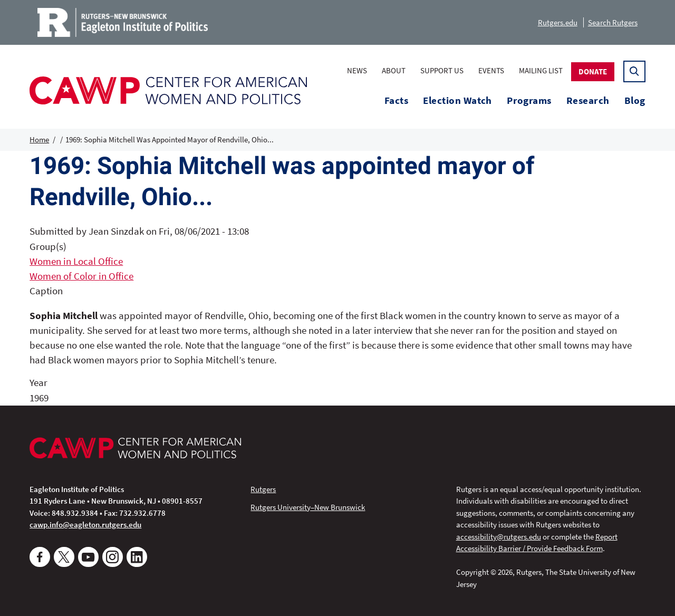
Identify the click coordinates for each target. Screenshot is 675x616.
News (357, 70)
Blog (635, 100)
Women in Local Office (76, 261)
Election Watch (457, 100)
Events (491, 70)
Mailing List (541, 70)
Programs (529, 100)
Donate (593, 71)
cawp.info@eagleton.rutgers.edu (85, 524)
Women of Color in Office (81, 276)
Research (588, 100)
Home (39, 139)
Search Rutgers (613, 22)
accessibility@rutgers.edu (499, 537)
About (394, 70)
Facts (396, 100)
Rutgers (263, 489)
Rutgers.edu (558, 22)
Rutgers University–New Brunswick (308, 507)
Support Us (442, 70)
